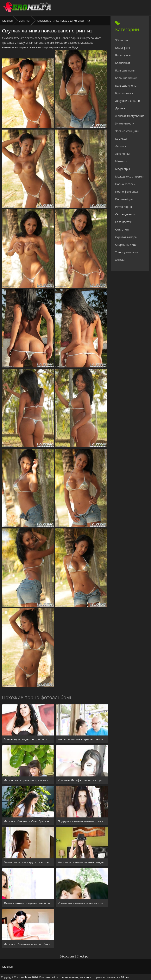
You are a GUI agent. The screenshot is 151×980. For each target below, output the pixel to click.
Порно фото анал (127, 192)
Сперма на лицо (126, 245)
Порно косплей (125, 184)
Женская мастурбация (130, 116)
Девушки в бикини (128, 101)
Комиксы (121, 139)
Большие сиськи (126, 78)
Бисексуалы (123, 55)
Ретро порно (123, 207)
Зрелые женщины (127, 131)
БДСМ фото (123, 48)
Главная (7, 20)
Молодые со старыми (129, 176)
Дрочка (120, 108)
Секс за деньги (125, 214)
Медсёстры (123, 169)
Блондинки (123, 63)
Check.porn (84, 956)
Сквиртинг (122, 229)
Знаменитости (125, 123)
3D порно (121, 40)
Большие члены (126, 86)
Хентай (120, 260)
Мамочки (121, 161)
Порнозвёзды (124, 199)
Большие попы (125, 70)
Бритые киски (124, 93)
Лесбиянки (122, 154)
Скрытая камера (126, 237)
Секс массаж (123, 222)
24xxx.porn (67, 956)
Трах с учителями (127, 252)
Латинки (25, 20)
